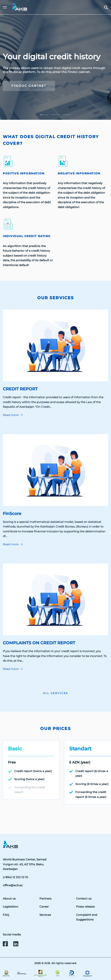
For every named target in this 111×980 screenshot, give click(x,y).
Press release (85, 907)
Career (44, 907)
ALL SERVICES (56, 693)
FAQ (6, 915)
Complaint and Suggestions (87, 917)
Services (45, 915)
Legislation (11, 907)
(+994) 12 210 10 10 (15, 877)
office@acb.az (13, 885)
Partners (46, 899)
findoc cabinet (29, 86)
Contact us (84, 899)
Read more (13, 415)
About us (9, 899)
